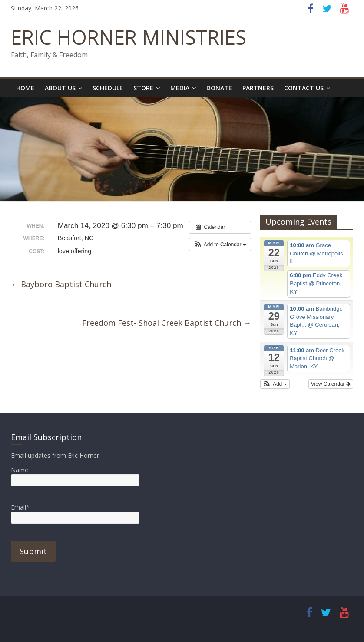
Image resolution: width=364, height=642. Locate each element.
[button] (220, 245)
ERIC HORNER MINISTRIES (129, 37)
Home (25, 88)
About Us (60, 88)
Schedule (108, 88)
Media (180, 88)
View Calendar (331, 384)
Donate (219, 88)
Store (143, 88)
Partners (258, 88)
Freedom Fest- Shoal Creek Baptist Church (167, 323)
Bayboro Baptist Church (61, 284)
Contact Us (304, 88)
